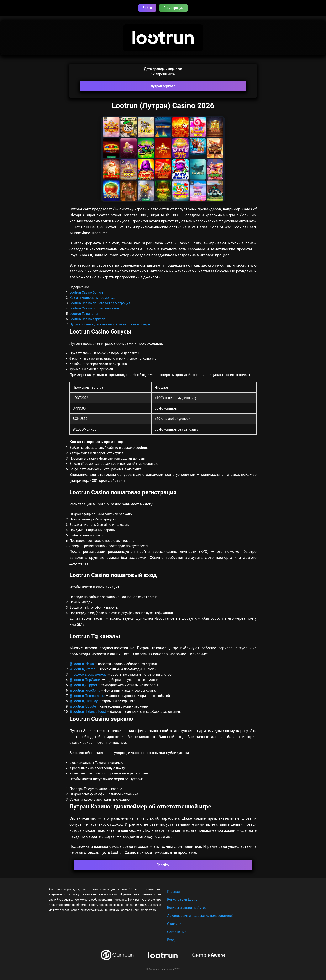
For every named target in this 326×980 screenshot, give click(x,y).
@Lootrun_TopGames (86, 680)
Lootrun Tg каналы (84, 314)
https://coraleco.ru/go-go (88, 674)
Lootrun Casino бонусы (87, 293)
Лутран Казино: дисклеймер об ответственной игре (110, 324)
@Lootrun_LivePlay (84, 701)
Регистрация (173, 8)
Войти (147, 8)
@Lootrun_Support (83, 685)
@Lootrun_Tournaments (87, 696)
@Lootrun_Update (83, 706)
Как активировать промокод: (92, 298)
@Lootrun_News (82, 664)
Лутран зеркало (163, 86)
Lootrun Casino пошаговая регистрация (100, 303)
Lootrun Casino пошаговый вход (94, 308)
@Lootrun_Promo (83, 669)
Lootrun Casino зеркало (88, 319)
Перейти (163, 865)
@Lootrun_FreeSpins (85, 690)
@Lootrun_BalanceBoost (88, 712)
